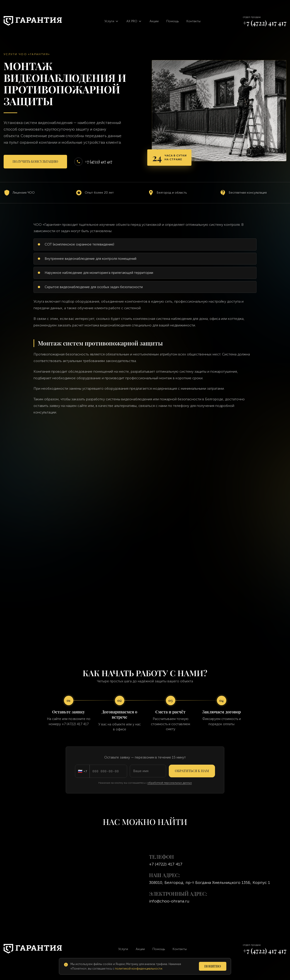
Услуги (123, 949)
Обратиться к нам (192, 771)
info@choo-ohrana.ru (169, 901)
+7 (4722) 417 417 (265, 23)
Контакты (193, 21)
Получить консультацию (35, 162)
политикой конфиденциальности (139, 969)
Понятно (213, 966)
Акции (154, 21)
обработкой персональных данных (170, 783)
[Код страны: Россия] (82, 771)
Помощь (173, 21)
